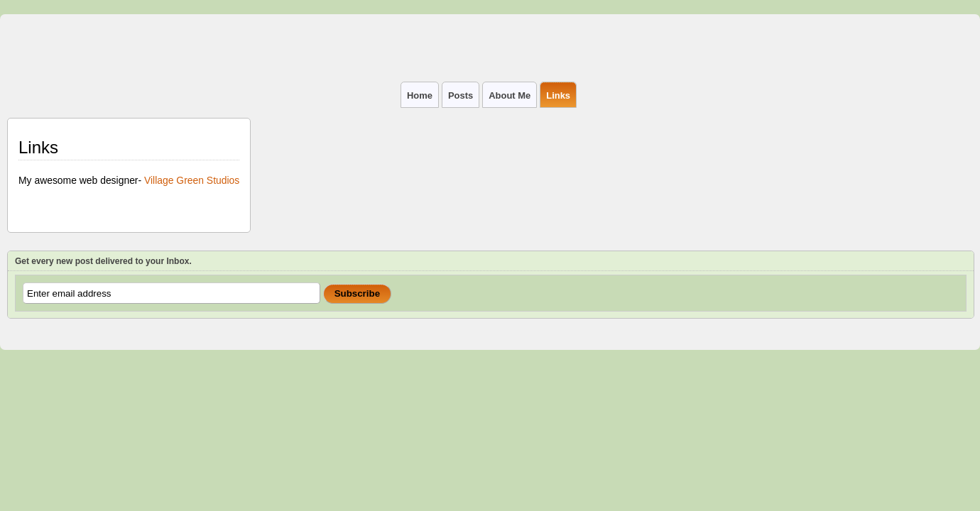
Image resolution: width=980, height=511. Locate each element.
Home (420, 95)
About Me (510, 95)
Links (558, 95)
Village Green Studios (192, 180)
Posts (461, 95)
